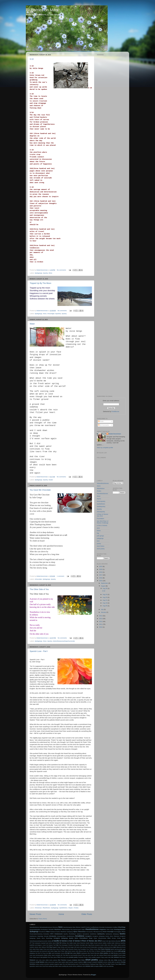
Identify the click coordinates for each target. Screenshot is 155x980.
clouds (102, 945)
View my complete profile (105, 448)
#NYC (52, 934)
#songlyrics (89, 936)
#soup (91, 938)
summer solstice (107, 962)
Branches (83, 943)
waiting (50, 966)
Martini (79, 953)
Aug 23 (105, 597)
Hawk (66, 951)
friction (96, 949)
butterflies (123, 943)
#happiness (103, 929)
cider (86, 945)
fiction (99, 531)
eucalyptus (101, 947)
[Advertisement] (111, 89)
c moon (44, 945)
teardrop (73, 964)
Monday (116, 953)
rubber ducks (49, 960)
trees (120, 964)
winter (101, 966)
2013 (101, 619)
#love (45, 314)
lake (50, 953)
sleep (116, 960)
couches (123, 945)
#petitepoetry (101, 506)
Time (106, 964)
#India (112, 929)
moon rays (32, 955)
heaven (73, 951)
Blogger (93, 975)
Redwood (32, 960)
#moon (105, 932)
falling (118, 947)
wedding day (65, 966)
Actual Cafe (105, 941)
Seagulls (69, 960)
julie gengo (100, 536)
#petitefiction (63, 908)
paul (112, 955)
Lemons (63, 953)
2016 (101, 578)
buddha (109, 943)
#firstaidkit (51, 929)
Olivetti (105, 955)
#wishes (50, 941)
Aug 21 (105, 600)
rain (112, 957)
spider (64, 962)
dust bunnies (83, 947)
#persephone (86, 934)
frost (99, 949)
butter (113, 943)
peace (116, 955)
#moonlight (51, 314)
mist (112, 953)
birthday (64, 943)
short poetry (101, 549)
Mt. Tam (63, 955)
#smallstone (80, 936)
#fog (72, 929)
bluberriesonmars (115, 434)
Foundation (101, 519)
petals (124, 955)
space (56, 962)
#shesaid (46, 936)
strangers (90, 962)
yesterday (111, 966)
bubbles (105, 943)
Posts (101, 421)
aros (98, 528)
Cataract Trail (52, 945)
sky (109, 960)
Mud (67, 955)
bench (54, 943)
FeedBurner (115, 412)
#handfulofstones (102, 494)
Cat (47, 945)
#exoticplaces (44, 929)
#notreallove (46, 934)
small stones (40, 962)
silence (106, 960)
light (68, 953)
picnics (45, 957)
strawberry (95, 962)
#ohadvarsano (59, 934)
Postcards (81, 957)
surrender (47, 964)
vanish (37, 966)
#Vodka (76, 908)
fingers (41, 949)
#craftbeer (115, 927)
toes (109, 964)
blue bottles (70, 943)
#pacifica (58, 314)
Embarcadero (94, 947)
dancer (37, 947)
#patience (79, 934)
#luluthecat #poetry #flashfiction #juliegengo (62, 932)
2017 (101, 575)
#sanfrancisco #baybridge (36, 936)
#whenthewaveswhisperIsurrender (64, 641)
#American (38, 908)
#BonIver (78, 927)
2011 (101, 624)
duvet (89, 947)
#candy (88, 927)
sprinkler (71, 962)
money (120, 953)
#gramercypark (77, 929)
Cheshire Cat (72, 945)
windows (88, 966)
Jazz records (115, 951)
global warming (115, 949)
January (104, 612)
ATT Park (32, 943)
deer (40, 947)
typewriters (32, 966)
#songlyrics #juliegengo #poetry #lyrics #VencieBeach (71, 938)
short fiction (101, 546)
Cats (57, 945)
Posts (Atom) (43, 919)
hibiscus (81, 951)
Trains (117, 964)
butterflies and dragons (36, 945)
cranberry (32, 947)
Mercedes (97, 953)
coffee (106, 945)
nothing (101, 955)
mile (109, 953)
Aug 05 (105, 606)
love (98, 541)
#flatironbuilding (66, 929)
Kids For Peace (42, 953)
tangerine (57, 964)
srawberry (81, 962)
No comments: (62, 270)
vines (41, 966)
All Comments (103, 425)
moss (46, 955)
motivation (58, 955)
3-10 (32, 59)
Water (32, 324)
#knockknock (42, 932)
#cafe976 (83, 927)
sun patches (117, 962)
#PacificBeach (72, 934)
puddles (94, 957)
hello (77, 951)
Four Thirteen (90, 949)
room (37, 960)
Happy (56, 951)
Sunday (123, 962)
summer (100, 962)
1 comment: (61, 576)
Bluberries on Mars (42, 10)
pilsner (55, 957)
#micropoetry (101, 501)
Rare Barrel (122, 957)
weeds (71, 966)
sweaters (52, 964)
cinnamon (97, 945)
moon (124, 953)
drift (75, 947)
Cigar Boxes (91, 945)
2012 (101, 621)
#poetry (45, 273)
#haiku (99, 491)
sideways (101, 960)
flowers (76, 949)
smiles (46, 962)
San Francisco (62, 960)
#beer (74, 927)
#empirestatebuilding (35, 929)
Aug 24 (105, 594)
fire (60, 949)
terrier (77, 964)
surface (37, 964)
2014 (101, 616)
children (77, 945)
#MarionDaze (82, 932)
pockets (71, 957)
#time (50, 273)
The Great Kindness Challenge (87, 964)
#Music (124, 932)
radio (109, 957)
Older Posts (87, 914)
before (51, 943)
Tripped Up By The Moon (40, 283)
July (102, 609)
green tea (39, 951)
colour (112, 945)
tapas (61, 964)
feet (121, 947)
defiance (44, 947)
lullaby (75, 953)
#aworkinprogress (68, 927)
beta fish (59, 943)
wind (84, 966)
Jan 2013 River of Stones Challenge (103, 522)
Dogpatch (55, 947)
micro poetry (104, 953)
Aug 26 (105, 588)
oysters (109, 955)
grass (35, 951)
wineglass (96, 966)
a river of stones (102, 525)
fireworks (71, 949)
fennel (124, 947)
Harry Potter (61, 951)
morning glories (40, 955)
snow (49, 962)
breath (88, 943)
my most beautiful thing (74, 955)
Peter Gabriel (33, 957)
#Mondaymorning (98, 932)
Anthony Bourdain (116, 941)
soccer (53, 962)
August (103, 586)
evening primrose (108, 947)
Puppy (102, 957)
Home (61, 914)
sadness (55, 960)
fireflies (63, 949)
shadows (75, 960)
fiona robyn (56, 949)
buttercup (117, 943)
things (97, 964)
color (109, 945)
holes (85, 951)
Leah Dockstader (56, 953)
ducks (78, 947)
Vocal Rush (45, 966)
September (105, 583)
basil (47, 943)
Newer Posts (35, 914)
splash (67, 962)
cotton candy (117, 945)
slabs (112, 960)
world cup (106, 966)
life (66, 953)
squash (76, 962)
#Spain (71, 908)
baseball (43, 943)
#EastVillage (122, 927)
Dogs (59, 947)
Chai (60, 945)
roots (40, 960)
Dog (50, 947)
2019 (101, 572)
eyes (115, 947)
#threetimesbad (102, 938)
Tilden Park (102, 964)
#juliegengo (38, 273)
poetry (99, 544)
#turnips (114, 938)
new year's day (89, 955)
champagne (65, 945)
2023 (101, 566)
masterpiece (84, 953)
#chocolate (38, 579)
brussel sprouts (98, 943)
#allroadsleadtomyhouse (46, 927)
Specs (60, 962)
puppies (98, 957)
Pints (62, 957)
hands (52, 951)
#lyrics (99, 499)
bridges (92, 943)
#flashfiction (46, 908)
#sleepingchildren (61, 936)
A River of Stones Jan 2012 (102, 515)
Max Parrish (91, 953)
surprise (42, 964)
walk (54, 966)
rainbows (116, 957)
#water (51, 480)
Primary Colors (88, 957)
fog (98, 533)
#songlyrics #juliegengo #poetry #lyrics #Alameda (106, 936)
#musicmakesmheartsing (36, 934)
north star (96, 955)
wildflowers (80, 966)
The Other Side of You (39, 589)
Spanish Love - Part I (39, 651)
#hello (108, 929)
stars (85, 962)
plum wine (66, 957)
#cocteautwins (109, 927)
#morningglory (118, 932)
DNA (48, 947)
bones (78, 943)
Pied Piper (50, 957)
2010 (101, 627)
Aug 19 (105, 603)
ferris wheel (33, 949)
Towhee (113, 964)
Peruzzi (120, 955)
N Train (83, 955)
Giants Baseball (106, 949)
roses (43, 960)
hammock (45, 951)
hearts (70, 951)
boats (75, 943)
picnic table (40, 957)
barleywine (38, 943)
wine (92, 966)
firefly (67, 949)
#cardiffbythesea (94, 927)
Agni (110, 941)
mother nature (51, 955)
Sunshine (32, 964)
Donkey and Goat (65, 947)
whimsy (74, 966)
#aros (99, 486)
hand (49, 951)
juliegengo (100, 538)
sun (113, 962)
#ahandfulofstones (103, 483)
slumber (120, 960)
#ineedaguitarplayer (120, 929)
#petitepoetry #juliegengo (112, 934)
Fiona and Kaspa (48, 949)
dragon (72, 947)
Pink (59, 957)
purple (106, 957)
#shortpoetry (101, 512)
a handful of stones (60, 941)
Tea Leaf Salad (67, 964)
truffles (124, 964)
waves (60, 966)
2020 (101, 569)
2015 (101, 581)
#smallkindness (71, 936)
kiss (47, 953)
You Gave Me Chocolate (40, 490)
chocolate (82, 945)
